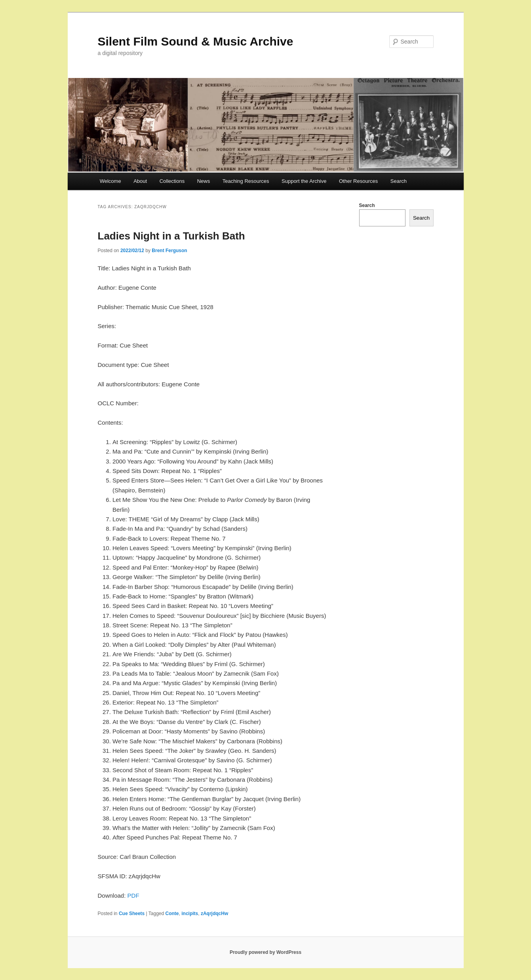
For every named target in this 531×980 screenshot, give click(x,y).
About (140, 181)
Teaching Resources (246, 181)
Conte (172, 914)
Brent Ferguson (169, 251)
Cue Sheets (132, 914)
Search (399, 181)
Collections (172, 181)
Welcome (110, 181)
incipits (190, 914)
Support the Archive (304, 181)
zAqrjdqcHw (214, 914)
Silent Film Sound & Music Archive (196, 41)
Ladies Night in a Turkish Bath (171, 236)
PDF (133, 895)
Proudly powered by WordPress (265, 952)
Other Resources (358, 181)
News (204, 181)
